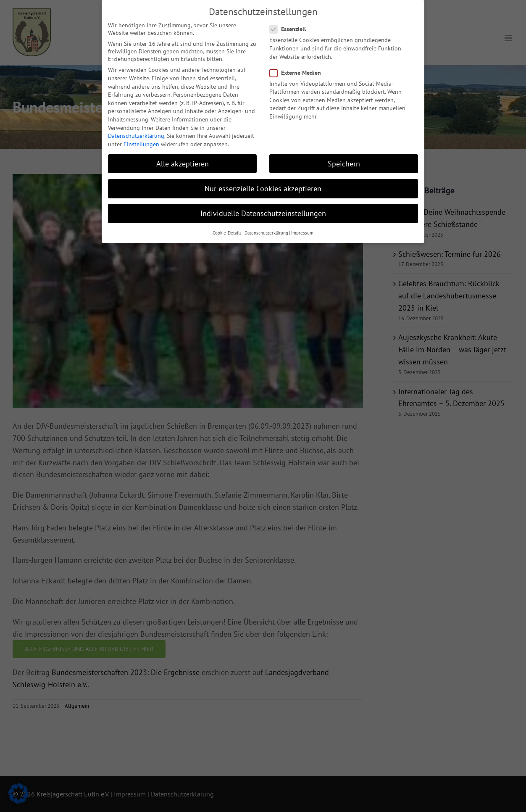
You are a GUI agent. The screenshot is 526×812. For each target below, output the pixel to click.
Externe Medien (299, 70)
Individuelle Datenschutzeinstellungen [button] (263, 211)
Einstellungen (141, 142)
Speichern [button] (344, 161)
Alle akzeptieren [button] (183, 161)
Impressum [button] (302, 230)
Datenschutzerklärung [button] (266, 230)
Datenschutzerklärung (136, 133)
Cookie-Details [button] (227, 230)
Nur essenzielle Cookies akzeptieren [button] (263, 186)
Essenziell (291, 26)
